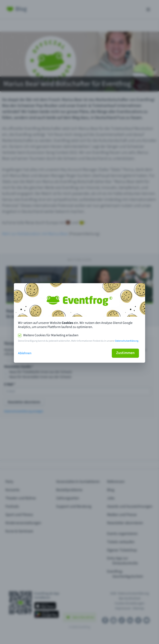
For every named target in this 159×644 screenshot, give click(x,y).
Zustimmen (125, 353)
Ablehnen (25, 353)
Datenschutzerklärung (127, 341)
